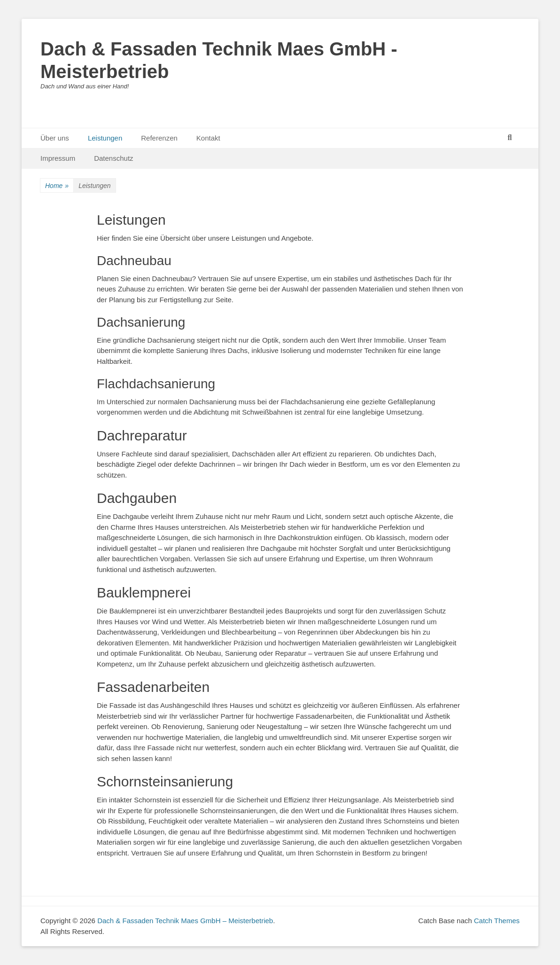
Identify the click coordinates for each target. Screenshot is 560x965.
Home (57, 186)
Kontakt (208, 138)
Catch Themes (497, 921)
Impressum (58, 158)
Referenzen (159, 138)
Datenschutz (113, 158)
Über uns (55, 138)
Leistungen (105, 138)
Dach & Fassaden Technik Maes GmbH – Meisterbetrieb (185, 921)
